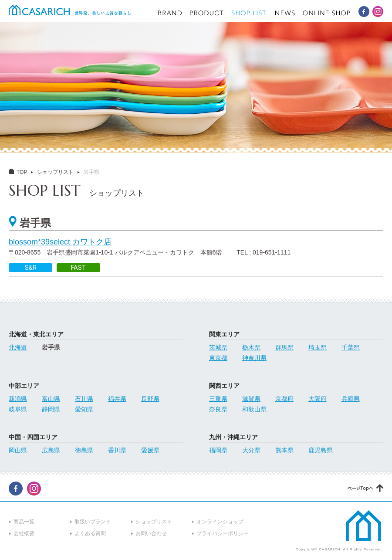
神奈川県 (254, 358)
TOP (22, 172)
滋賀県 (251, 399)
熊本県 (284, 450)
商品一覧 (24, 522)
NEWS (285, 13)
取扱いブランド (93, 522)
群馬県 (284, 347)
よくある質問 (90, 533)
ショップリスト (55, 172)
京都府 (284, 399)
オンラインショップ (220, 522)
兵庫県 (351, 399)
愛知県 (84, 409)
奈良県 (218, 409)
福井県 (117, 399)
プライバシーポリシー (223, 533)
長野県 (150, 399)
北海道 (18, 347)
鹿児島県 (321, 450)
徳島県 (84, 450)
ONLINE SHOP (327, 13)
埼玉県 (318, 347)
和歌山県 (254, 409)
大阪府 (318, 399)
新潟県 (18, 399)
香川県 (117, 450)
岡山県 (18, 450)
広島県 (51, 450)
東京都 (218, 358)
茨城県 (218, 347)
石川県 (84, 399)
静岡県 (51, 409)
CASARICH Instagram (378, 12)
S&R (31, 268)
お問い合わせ (151, 533)
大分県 (251, 450)
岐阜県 (18, 409)
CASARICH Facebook (364, 12)
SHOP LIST (249, 13)
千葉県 (351, 347)
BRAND (170, 13)
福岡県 (218, 450)
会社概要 (24, 533)
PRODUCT (207, 13)
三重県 (218, 399)
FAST (78, 268)
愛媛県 (150, 450)
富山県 (51, 399)
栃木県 (251, 347)
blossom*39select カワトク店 (60, 242)
